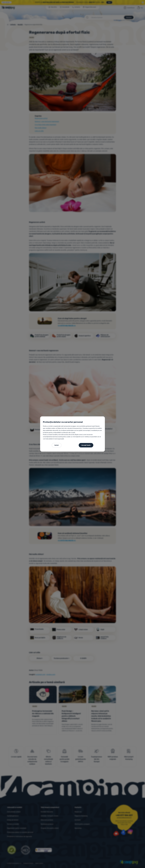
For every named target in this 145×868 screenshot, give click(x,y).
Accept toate (86, 445)
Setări (57, 445)
